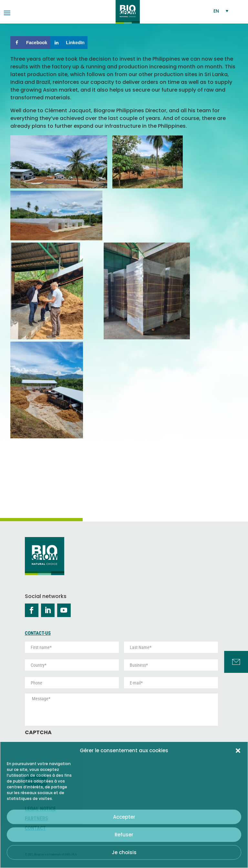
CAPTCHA (38, 733)
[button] (238, 751)
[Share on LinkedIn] (69, 43)
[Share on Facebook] (30, 43)
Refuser (124, 835)
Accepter (124, 817)
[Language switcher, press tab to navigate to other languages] (221, 11)
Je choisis (124, 852)
